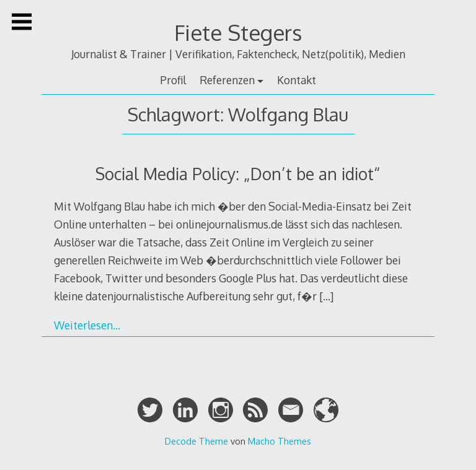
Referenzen (227, 80)
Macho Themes (280, 441)
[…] (326, 296)
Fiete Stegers (238, 33)
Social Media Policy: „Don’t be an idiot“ (238, 174)
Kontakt (297, 80)
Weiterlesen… (87, 325)
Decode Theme (196, 441)
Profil (173, 80)
